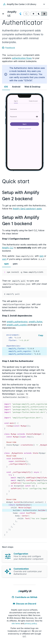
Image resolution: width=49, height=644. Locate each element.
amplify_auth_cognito (17, 325)
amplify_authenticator (17, 322)
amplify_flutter (36, 322)
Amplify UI (12, 14)
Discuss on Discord (24, 604)
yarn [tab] (15, 264)
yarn (4, 259)
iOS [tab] (6, 87)
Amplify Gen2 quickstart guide (27, 209)
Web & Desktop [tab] (32, 87)
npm (41, 256)
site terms (16, 623)
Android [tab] (16, 87)
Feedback (9, 48)
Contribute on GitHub (25, 597)
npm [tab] (6, 264)
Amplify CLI (8, 248)
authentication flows (22, 58)
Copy (41, 335)
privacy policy (31, 623)
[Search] (26, 14)
